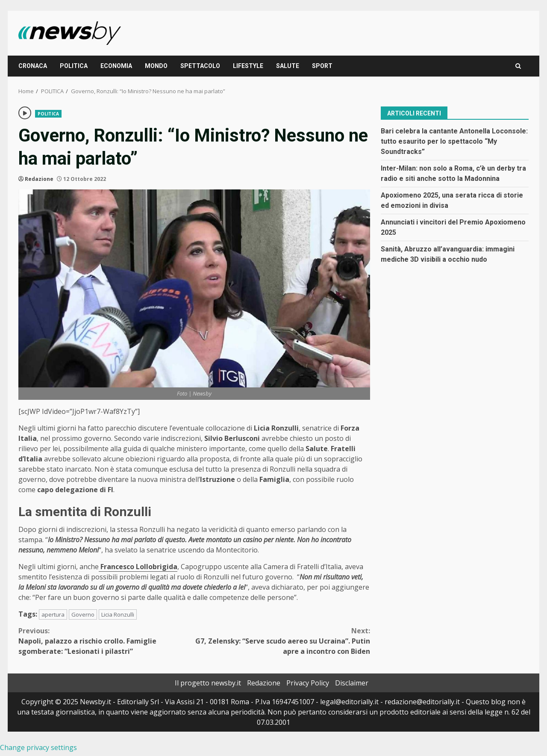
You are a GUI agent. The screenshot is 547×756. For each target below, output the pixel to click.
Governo (83, 614)
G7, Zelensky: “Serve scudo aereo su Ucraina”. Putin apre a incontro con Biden (282, 641)
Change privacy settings (38, 747)
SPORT (322, 66)
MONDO (156, 66)
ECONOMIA (116, 66)
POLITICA (74, 66)
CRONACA (33, 66)
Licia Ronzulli (118, 614)
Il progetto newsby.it (208, 683)
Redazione (39, 179)
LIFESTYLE (248, 66)
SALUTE (288, 66)
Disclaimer (352, 683)
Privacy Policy (308, 683)
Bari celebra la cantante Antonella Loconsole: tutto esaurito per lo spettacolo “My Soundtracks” (454, 141)
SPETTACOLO (200, 66)
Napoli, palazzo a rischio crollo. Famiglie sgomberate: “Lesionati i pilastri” (106, 641)
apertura (53, 614)
